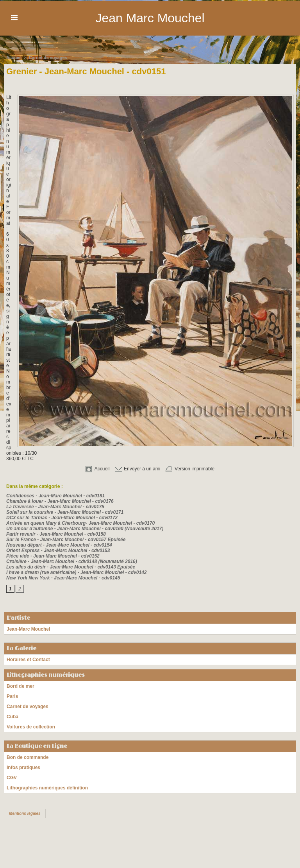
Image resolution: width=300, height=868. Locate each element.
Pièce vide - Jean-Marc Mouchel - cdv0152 (53, 556)
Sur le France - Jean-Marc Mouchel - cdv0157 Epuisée (66, 539)
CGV (12, 777)
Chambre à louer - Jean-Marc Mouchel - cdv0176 (60, 501)
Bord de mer (21, 686)
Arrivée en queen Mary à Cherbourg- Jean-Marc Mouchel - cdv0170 (80, 523)
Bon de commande (28, 757)
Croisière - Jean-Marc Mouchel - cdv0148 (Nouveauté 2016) (72, 561)
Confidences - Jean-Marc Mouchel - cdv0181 (55, 495)
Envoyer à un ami (138, 468)
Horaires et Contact (28, 659)
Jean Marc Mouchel (150, 18)
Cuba (12, 716)
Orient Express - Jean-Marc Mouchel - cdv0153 (58, 550)
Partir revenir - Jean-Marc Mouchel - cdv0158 (56, 534)
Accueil (14, 57)
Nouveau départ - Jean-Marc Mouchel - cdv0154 (59, 545)
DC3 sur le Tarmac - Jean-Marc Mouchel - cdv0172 (62, 517)
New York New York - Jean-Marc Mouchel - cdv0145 (63, 577)
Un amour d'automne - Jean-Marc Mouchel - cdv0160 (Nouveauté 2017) (85, 528)
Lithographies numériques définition (47, 787)
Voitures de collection (31, 726)
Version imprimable (190, 468)
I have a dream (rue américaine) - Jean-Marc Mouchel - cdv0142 (76, 572)
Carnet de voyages (48, 57)
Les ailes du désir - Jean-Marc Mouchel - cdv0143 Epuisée (71, 567)
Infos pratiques (23, 767)
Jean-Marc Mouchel (28, 629)
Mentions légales (25, 813)
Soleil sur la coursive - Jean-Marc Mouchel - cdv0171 (65, 512)
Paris (12, 696)
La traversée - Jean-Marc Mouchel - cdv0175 (55, 506)
